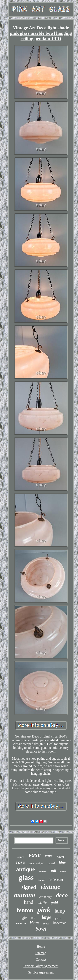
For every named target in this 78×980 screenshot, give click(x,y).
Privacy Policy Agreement (41, 966)
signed (29, 887)
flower (60, 857)
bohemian (60, 923)
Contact (41, 959)
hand (29, 902)
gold (54, 903)
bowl (41, 929)
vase (35, 855)
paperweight (36, 863)
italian (41, 880)
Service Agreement (41, 972)
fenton (25, 910)
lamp (60, 911)
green (58, 918)
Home (41, 946)
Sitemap (41, 953)
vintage (50, 886)
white (42, 903)
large (46, 917)
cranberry (46, 897)
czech (63, 871)
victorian (43, 871)
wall (34, 917)
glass (26, 878)
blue (62, 863)
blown (34, 923)
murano (25, 895)
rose (20, 862)
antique (25, 869)
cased (51, 863)
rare (49, 856)
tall (54, 870)
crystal (46, 924)
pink (44, 910)
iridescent (56, 880)
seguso (21, 857)
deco (62, 895)
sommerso (21, 923)
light (24, 918)
